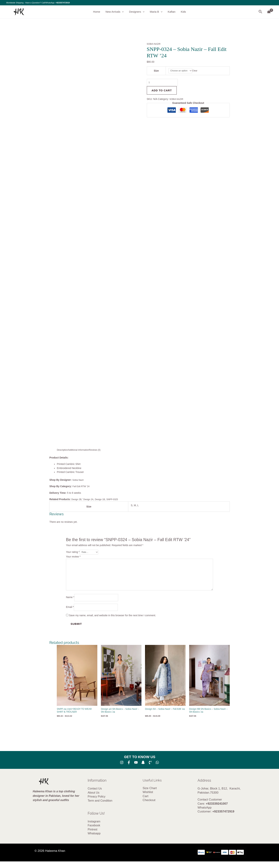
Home (97, 12)
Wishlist (148, 799)
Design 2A (90, 499)
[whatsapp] (157, 769)
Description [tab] (63, 450)
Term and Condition (100, 807)
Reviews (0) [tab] (100, 450)
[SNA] (143, 769)
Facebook (94, 832)
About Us (94, 799)
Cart (146, 803)
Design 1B (103, 499)
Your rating (73, 552)
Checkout (149, 807)
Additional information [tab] (81, 450)
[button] (122, 12)
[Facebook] (129, 769)
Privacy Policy (97, 803)
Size (156, 71)
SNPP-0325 (117, 499)
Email (70, 613)
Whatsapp (94, 840)
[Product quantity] (164, 84)
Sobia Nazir (79, 480)
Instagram (94, 828)
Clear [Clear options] (197, 71)
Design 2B (77, 499)
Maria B (156, 12)
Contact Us (95, 795)
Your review (73, 557)
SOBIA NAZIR (155, 44)
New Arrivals (115, 12)
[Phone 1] (150, 769)
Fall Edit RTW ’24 (82, 486)
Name (70, 603)
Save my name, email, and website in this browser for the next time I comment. (113, 622)
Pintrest (93, 836)
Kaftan (172, 12)
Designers (137, 12)
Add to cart (162, 92)
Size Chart (150, 795)
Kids (183, 12)
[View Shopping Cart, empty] (269, 12)
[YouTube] (136, 769)
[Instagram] (122, 769)
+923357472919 (63, 3)
